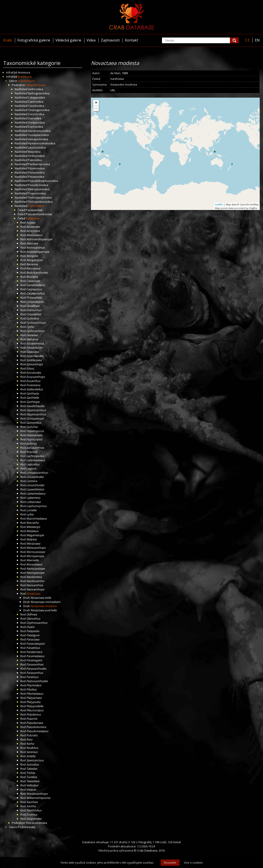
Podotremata (27, 827)
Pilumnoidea (36, 168)
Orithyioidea (36, 156)
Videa (91, 40)
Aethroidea (36, 89)
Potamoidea (36, 177)
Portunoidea (36, 172)
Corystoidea (36, 114)
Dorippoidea (36, 122)
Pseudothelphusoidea (43, 181)
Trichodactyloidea (40, 197)
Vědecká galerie (68, 40)
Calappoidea (37, 97)
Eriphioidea (36, 127)
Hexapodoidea (38, 139)
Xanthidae (33, 218)
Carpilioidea (36, 106)
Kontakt (131, 40)
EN (257, 40)
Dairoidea (35, 118)
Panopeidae (34, 210)
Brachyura (25, 77)
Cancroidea (36, 102)
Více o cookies (193, 863)
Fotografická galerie (34, 40)
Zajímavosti (110, 40)
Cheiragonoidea (39, 110)
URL (113, 90)
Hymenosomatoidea (42, 143)
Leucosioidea (37, 147)
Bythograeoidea (39, 93)
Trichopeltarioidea (40, 202)
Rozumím (170, 863)
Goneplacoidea (38, 135)
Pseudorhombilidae (39, 214)
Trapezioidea (37, 193)
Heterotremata (36, 85)
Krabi (8, 40)
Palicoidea (35, 160)
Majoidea (34, 152)
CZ (247, 40)
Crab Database (147, 850)
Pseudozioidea (38, 185)
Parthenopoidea (39, 164)
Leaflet (219, 204)
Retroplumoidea (39, 189)
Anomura (24, 72)
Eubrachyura (26, 81)
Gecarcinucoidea (39, 131)
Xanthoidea (36, 206)
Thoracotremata (36, 823)
